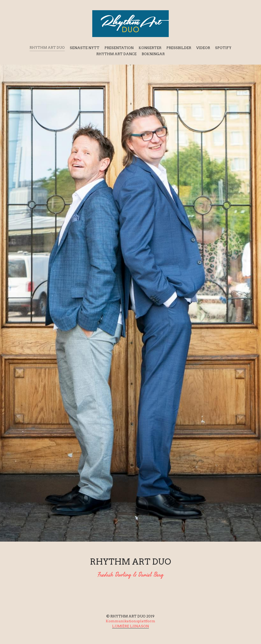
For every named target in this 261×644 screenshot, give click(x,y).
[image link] (130, 23)
